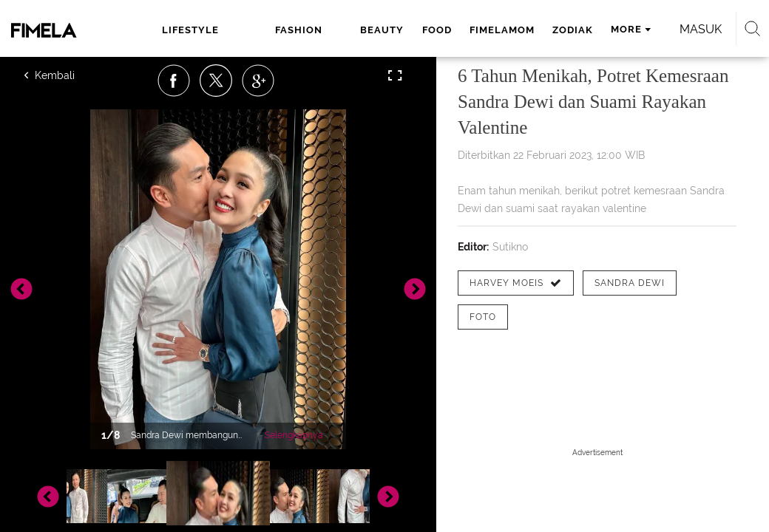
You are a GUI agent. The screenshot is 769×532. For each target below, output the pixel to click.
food (437, 30)
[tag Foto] (483, 317)
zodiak (573, 30)
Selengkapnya (294, 435)
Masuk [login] (701, 29)
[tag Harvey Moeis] (516, 283)
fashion (299, 30)
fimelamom (502, 30)
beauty (382, 30)
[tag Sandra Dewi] (630, 283)
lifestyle (190, 30)
